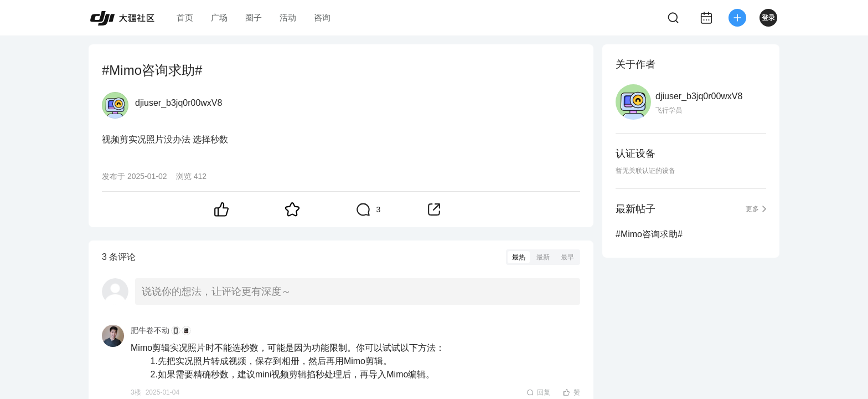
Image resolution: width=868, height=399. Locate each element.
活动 (288, 17)
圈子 (254, 17)
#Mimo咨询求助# (649, 234)
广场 (219, 17)
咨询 (322, 17)
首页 (185, 17)
